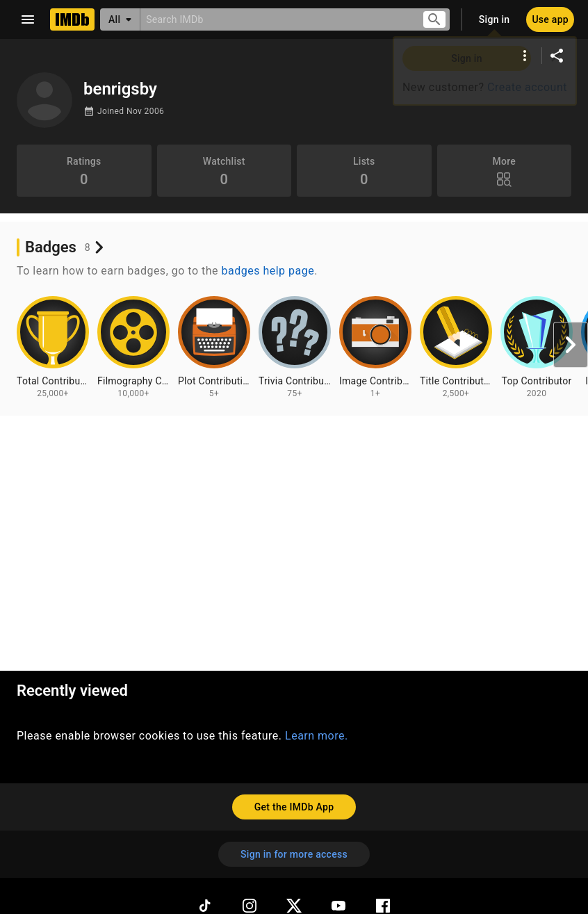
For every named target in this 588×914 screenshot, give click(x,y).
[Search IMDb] (276, 19)
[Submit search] (434, 20)
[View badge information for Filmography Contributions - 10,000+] (133, 348)
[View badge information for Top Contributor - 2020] (537, 348)
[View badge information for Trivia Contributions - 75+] (295, 348)
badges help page (268, 271)
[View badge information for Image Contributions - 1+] (375, 348)
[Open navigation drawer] (28, 19)
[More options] (525, 56)
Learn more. (317, 736)
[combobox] (276, 19)
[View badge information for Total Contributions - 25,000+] (53, 348)
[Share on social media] (557, 56)
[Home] (72, 19)
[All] (120, 19)
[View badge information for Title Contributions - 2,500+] (456, 348)
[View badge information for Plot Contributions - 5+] (214, 348)
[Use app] (550, 19)
